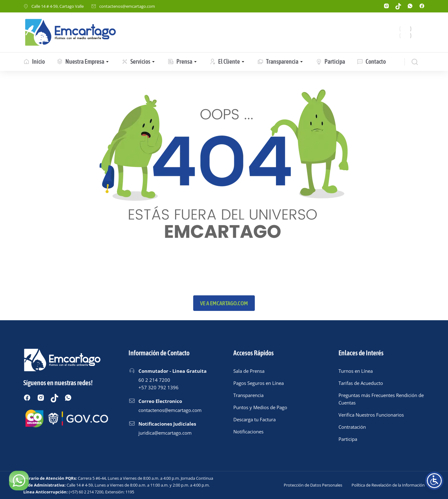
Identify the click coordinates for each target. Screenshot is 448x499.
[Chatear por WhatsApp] (19, 480)
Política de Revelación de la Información (388, 485)
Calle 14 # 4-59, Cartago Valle (58, 6)
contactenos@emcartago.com (127, 6)
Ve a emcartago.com (224, 303)
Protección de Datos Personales (313, 485)
